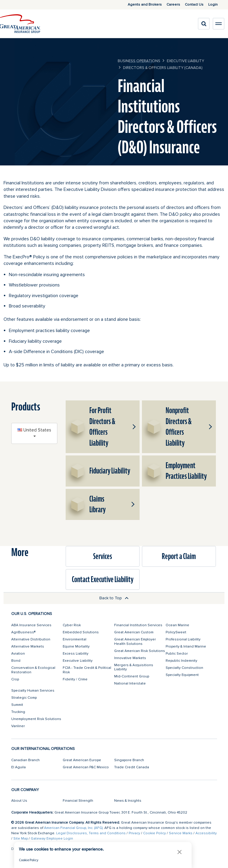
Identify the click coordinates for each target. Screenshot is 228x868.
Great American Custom (134, 632)
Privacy (134, 833)
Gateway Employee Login (52, 839)
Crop (15, 679)
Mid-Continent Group (132, 676)
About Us (19, 801)
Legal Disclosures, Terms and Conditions (91, 833)
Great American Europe (82, 760)
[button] (133, 427)
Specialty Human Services (33, 691)
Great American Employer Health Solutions (135, 641)
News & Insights (128, 801)
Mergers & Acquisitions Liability (134, 667)
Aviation (18, 654)
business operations (139, 61)
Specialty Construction (184, 668)
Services (103, 556)
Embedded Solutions (81, 632)
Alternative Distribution (31, 639)
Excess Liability (76, 654)
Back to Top (114, 598)
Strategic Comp (24, 698)
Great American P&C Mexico (86, 767)
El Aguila (18, 767)
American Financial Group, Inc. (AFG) (73, 828)
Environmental (75, 639)
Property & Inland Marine (186, 646)
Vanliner (18, 726)
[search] (204, 24)
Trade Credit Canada (132, 767)
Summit (17, 705)
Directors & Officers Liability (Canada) (163, 68)
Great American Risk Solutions (140, 651)
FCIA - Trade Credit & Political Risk (87, 670)
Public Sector (177, 654)
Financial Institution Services (138, 625)
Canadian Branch (25, 760)
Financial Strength (78, 801)
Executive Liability (185, 61)
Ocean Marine (177, 625)
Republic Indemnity (181, 661)
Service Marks (181, 833)
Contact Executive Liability (103, 579)
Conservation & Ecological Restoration (33, 670)
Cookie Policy (155, 833)
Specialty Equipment (182, 675)
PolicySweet (176, 632)
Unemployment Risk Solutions (36, 719)
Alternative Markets (28, 646)
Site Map (21, 839)
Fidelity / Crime (75, 679)
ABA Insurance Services (31, 625)
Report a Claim (179, 556)
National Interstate (130, 683)
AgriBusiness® (23, 632)
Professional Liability (183, 639)
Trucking (18, 712)
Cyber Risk (72, 625)
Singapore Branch (129, 760)
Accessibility (206, 833)
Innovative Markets (130, 658)
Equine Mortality (76, 646)
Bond (16, 661)
